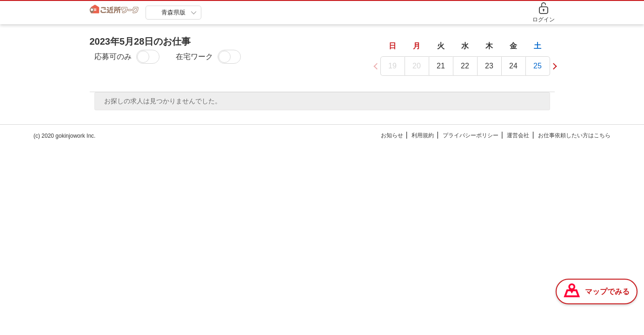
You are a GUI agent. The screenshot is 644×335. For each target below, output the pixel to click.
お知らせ (392, 135)
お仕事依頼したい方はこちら (574, 135)
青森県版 (173, 12)
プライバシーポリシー (471, 135)
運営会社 (518, 135)
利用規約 (423, 135)
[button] (553, 66)
